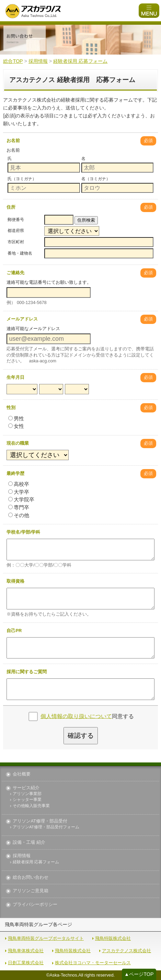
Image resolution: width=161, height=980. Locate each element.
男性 (16, 418)
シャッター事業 (27, 800)
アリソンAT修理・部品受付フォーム (46, 827)
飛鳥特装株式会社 (73, 951)
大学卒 (19, 492)
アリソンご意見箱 (31, 891)
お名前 (13, 141)
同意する (87, 716)
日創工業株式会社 (26, 963)
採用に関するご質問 (27, 672)
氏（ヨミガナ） (22, 179)
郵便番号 (16, 220)
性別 (11, 407)
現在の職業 (18, 443)
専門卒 (19, 507)
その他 (19, 515)
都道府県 (16, 231)
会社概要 (22, 774)
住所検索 (86, 220)
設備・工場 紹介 (29, 843)
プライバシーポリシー (35, 905)
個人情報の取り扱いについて (76, 716)
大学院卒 (21, 499)
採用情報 (22, 856)
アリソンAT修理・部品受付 (40, 821)
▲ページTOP (139, 974)
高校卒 (19, 484)
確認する (81, 736)
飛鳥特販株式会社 (113, 938)
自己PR (14, 631)
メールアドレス (22, 319)
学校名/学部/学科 (23, 532)
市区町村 (16, 242)
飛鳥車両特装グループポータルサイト (46, 938)
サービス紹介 (26, 788)
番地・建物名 (20, 253)
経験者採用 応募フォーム (36, 862)
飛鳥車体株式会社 (26, 951)
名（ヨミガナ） (96, 179)
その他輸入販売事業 (31, 806)
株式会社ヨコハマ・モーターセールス (93, 963)
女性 (16, 426)
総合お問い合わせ (31, 878)
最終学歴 (15, 473)
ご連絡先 (15, 273)
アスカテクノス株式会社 (126, 951)
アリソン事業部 (27, 794)
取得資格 (15, 581)
